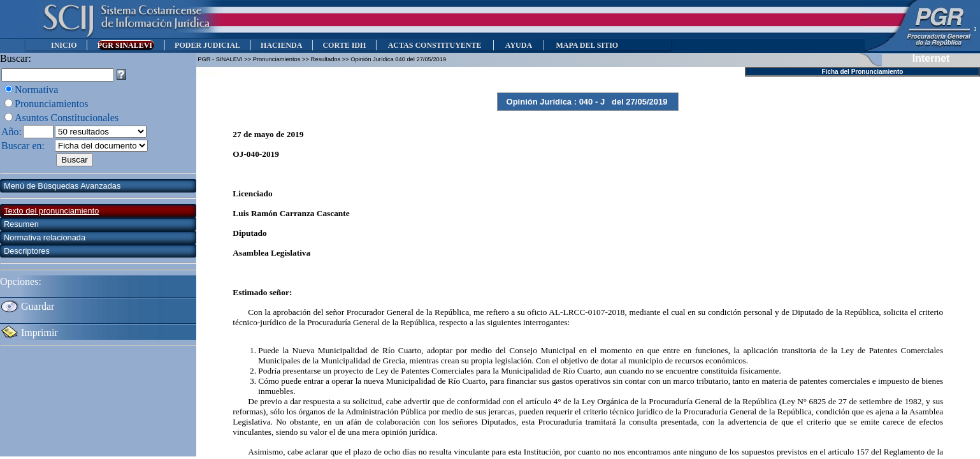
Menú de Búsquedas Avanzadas (62, 186)
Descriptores (27, 251)
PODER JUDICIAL (207, 45)
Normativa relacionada (45, 237)
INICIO (64, 45)
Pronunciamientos (52, 104)
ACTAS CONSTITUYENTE (435, 45)
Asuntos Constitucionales (67, 118)
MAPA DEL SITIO (587, 45)
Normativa (36, 90)
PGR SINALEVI (126, 45)
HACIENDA (281, 45)
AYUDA (518, 45)
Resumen (21, 224)
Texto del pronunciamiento (51, 211)
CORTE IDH (344, 45)
